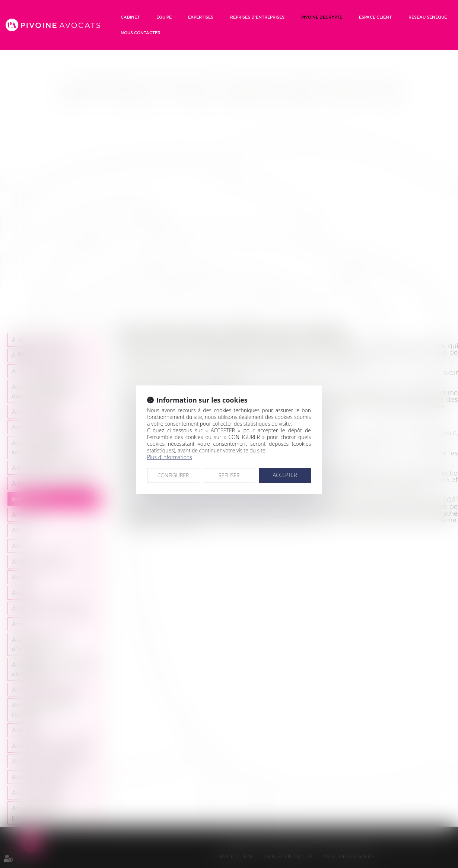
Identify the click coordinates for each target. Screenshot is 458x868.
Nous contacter (141, 33)
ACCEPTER (285, 475)
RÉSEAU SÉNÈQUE (428, 17)
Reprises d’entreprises (257, 17)
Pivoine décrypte (322, 17)
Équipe (164, 17)
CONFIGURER (173, 475)
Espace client (375, 17)
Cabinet (130, 17)
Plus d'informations (170, 457)
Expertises (201, 17)
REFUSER (229, 475)
